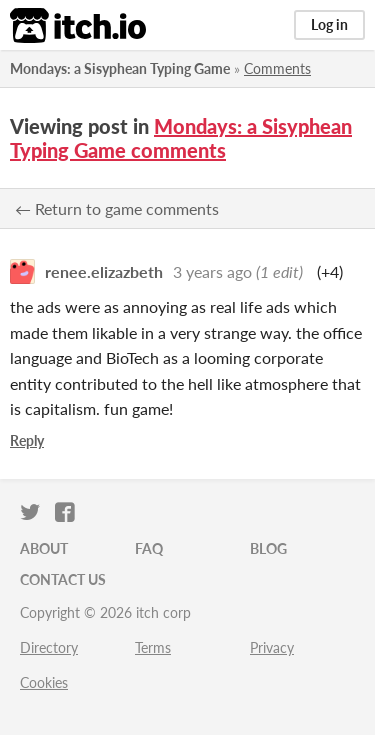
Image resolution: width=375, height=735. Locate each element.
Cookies (44, 682)
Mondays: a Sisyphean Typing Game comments (181, 138)
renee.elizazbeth (104, 271)
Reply (27, 440)
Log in (329, 24)
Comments (277, 68)
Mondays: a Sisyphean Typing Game (120, 68)
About (44, 548)
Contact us (63, 579)
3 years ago (212, 271)
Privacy (272, 647)
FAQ (149, 548)
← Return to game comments (117, 208)
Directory (49, 647)
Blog (268, 548)
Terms (153, 647)
